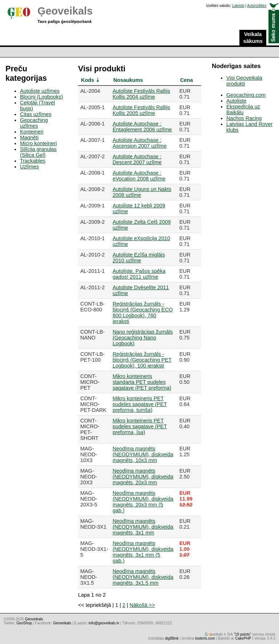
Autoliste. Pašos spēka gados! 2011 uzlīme (139, 274)
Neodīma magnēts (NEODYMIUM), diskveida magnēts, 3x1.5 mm (143, 577)
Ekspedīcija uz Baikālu (243, 110)
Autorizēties (257, 6)
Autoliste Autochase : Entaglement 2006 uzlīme (142, 127)
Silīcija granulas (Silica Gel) (38, 152)
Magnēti (29, 138)
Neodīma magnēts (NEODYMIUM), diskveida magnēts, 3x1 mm (143, 527)
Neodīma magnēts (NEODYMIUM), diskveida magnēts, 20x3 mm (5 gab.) (143, 502)
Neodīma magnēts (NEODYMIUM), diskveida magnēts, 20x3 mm (143, 477)
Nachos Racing (244, 118)
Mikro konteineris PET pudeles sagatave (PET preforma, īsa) (140, 426)
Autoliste (236, 101)
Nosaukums (128, 80)
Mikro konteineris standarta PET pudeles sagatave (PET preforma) (142, 382)
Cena (187, 80)
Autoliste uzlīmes (40, 91)
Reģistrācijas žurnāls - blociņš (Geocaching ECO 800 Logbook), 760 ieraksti (143, 313)
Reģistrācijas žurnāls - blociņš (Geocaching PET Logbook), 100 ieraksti (142, 360)
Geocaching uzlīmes (34, 123)
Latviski (238, 6)
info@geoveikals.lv (104, 623)
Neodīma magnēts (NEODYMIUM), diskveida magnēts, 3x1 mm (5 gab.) (143, 552)
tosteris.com (205, 638)
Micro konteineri (39, 143)
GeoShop (24, 623)
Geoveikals (62, 623)
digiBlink (172, 638)
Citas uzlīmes (36, 114)
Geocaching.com (246, 95)
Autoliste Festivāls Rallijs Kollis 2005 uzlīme (141, 110)
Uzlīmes (29, 167)
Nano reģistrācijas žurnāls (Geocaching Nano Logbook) (143, 338)
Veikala (253, 38)
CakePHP (243, 638)
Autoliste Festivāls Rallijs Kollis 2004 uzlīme (141, 94)
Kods (88, 80)
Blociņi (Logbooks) (41, 97)
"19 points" (242, 634)
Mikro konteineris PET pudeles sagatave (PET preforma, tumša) (140, 404)
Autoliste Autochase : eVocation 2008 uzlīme (139, 176)
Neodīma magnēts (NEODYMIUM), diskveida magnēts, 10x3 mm (143, 454)
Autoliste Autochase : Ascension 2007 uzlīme (140, 143)
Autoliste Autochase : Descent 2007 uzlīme (137, 159)
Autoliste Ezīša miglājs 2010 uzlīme (139, 258)
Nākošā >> (142, 605)
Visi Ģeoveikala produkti (244, 81)
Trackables (33, 161)
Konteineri (32, 132)
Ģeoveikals (65, 11)
